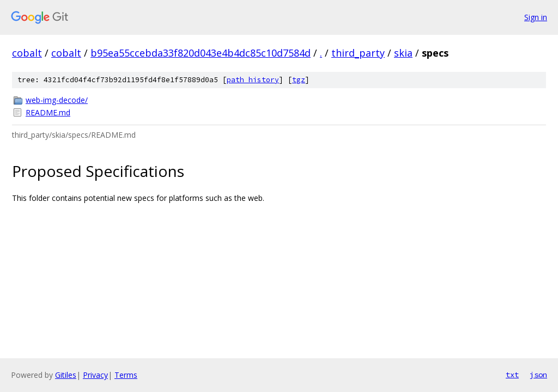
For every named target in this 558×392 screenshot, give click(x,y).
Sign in (536, 17)
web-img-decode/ (57, 100)
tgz (299, 80)
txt (512, 375)
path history (253, 80)
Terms (126, 375)
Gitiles (66, 375)
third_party (358, 53)
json (538, 375)
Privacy (95, 375)
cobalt (27, 53)
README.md (48, 112)
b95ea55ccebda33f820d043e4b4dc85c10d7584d (201, 53)
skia (403, 53)
